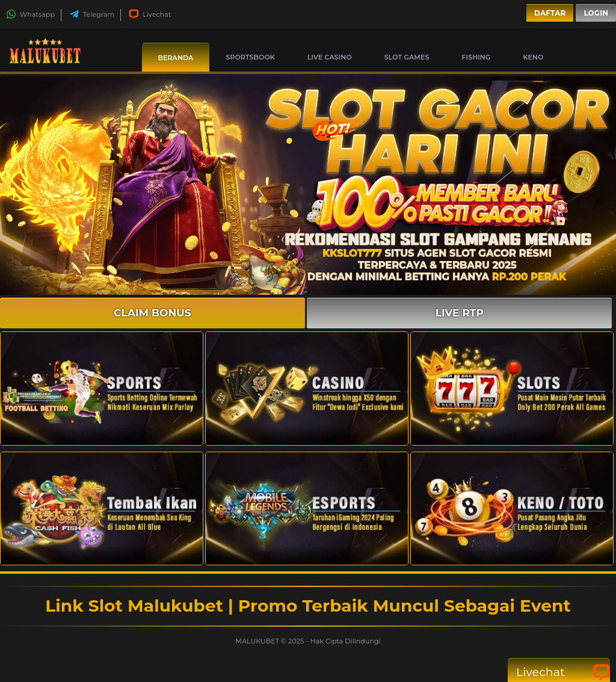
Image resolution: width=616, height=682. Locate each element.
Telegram (92, 14)
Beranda (176, 58)
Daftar (550, 13)
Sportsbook (250, 57)
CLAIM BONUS (152, 313)
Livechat (150, 14)
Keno (533, 57)
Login (596, 13)
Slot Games (407, 57)
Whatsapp (30, 14)
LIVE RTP (460, 313)
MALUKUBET (258, 641)
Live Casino (330, 57)
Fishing (476, 57)
